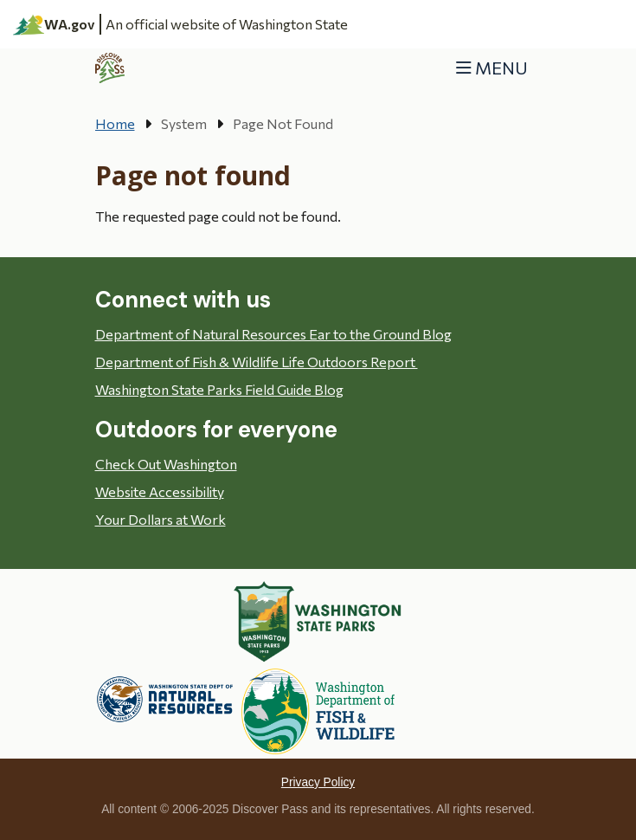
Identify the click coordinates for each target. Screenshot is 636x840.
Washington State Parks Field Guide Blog (219, 389)
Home (115, 123)
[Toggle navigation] (492, 68)
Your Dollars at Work (161, 519)
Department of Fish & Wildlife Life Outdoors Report (257, 362)
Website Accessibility (160, 491)
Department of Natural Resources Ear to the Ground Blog (273, 334)
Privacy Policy (318, 782)
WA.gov (54, 24)
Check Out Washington (166, 464)
